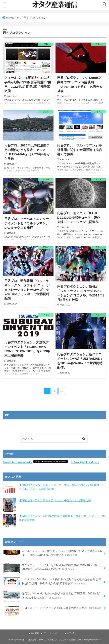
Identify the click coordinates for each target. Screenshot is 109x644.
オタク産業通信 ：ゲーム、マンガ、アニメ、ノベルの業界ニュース (53, 640)
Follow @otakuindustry (85, 462)
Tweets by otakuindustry (17, 462)
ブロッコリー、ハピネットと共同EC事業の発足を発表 (52, 609)
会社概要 (35, 633)
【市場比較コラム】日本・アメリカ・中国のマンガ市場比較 (55, 500)
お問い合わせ (73, 633)
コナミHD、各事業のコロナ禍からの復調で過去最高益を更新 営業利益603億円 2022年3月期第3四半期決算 (52, 582)
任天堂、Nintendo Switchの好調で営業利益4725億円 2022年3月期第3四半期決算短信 (52, 596)
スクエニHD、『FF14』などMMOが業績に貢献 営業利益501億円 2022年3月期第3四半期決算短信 (53, 568)
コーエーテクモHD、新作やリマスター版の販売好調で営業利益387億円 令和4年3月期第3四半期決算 (53, 554)
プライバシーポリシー (53, 633)
